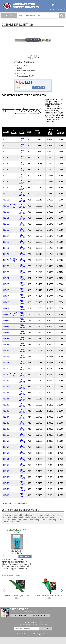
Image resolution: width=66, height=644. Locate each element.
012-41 (6, 381)
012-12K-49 (22, 429)
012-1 (6, 139)
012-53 (6, 453)
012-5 (6, 164)
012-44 (6, 399)
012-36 (6, 351)
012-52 (6, 447)
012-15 (6, 224)
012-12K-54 (22, 459)
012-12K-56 (22, 471)
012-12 (6, 206)
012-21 (6, 260)
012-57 (6, 477)
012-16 (6, 230)
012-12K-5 (22, 164)
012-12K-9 (22, 188)
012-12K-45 (22, 405)
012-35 (6, 345)
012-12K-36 (22, 351)
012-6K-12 (14, 206)
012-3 (6, 152)
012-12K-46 (22, 411)
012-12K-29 (22, 308)
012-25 (6, 284)
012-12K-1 (22, 139)
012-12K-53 (22, 453)
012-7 (6, 176)
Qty (24, 87)
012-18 (6, 242)
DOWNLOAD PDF (40, 615)
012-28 (6, 302)
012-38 (6, 363)
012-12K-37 (22, 357)
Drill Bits (37, 58)
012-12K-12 (22, 206)
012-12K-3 (22, 152)
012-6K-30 (14, 314)
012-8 (6, 182)
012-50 (6, 435)
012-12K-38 (22, 363)
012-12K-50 (22, 435)
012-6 (6, 170)
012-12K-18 (22, 242)
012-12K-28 (22, 302)
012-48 (6, 423)
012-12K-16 (22, 230)
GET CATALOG (20, 615)
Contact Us (61, 10)
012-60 (6, 495)
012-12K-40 (22, 375)
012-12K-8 (22, 182)
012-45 (6, 405)
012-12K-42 (22, 387)
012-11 (6, 200)
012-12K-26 (22, 290)
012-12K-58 (22, 483)
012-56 (6, 471)
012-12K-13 (22, 212)
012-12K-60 (22, 495)
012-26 (6, 290)
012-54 (6, 459)
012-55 (6, 465)
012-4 (6, 158)
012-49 (6, 429)
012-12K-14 (22, 218)
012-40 (6, 375)
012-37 (6, 357)
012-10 (6, 194)
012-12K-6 (22, 170)
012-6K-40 (14, 375)
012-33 (6, 332)
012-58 (6, 483)
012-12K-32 (22, 326)
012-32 (6, 326)
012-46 (6, 411)
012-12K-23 (22, 272)
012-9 (6, 188)
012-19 (6, 248)
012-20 (6, 254)
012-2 (6, 146)
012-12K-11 (22, 200)
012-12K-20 (22, 254)
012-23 (6, 272)
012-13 (6, 212)
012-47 (6, 417)
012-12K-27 (22, 296)
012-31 (6, 320)
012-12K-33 (22, 332)
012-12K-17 (22, 236)
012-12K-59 (22, 489)
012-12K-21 (22, 260)
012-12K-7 (22, 176)
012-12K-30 (22, 314)
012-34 (6, 338)
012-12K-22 (22, 266)
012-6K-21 (14, 260)
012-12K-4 (22, 158)
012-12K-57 (22, 477)
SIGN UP (45, 629)
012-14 (6, 218)
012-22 (6, 266)
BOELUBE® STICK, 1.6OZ (17, 531)
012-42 (6, 387)
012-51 (6, 441)
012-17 (6, 236)
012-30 (6, 314)
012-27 (6, 296)
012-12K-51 (22, 441)
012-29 (6, 308)
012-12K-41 (22, 381)
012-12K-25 (22, 284)
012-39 (6, 369)
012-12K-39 (22, 369)
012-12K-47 (22, 417)
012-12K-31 (22, 320)
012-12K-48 (22, 423)
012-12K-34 (22, 338)
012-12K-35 (22, 345)
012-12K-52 (22, 447)
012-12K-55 (22, 465)
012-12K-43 (22, 393)
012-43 (6, 393)
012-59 (6, 489)
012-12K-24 (22, 278)
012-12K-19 (22, 248)
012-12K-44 (22, 399)
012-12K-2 (22, 146)
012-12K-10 (22, 194)
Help (52, 10)
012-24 (6, 278)
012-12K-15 (22, 224)
